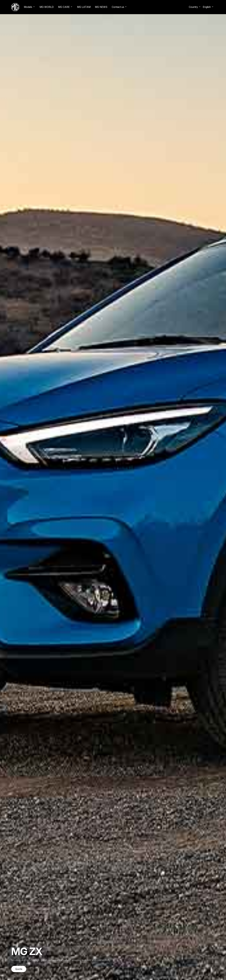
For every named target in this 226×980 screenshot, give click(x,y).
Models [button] (28, 7)
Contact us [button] (118, 7)
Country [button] (193, 7)
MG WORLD (47, 7)
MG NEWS (101, 7)
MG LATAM (84, 7)
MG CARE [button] (64, 7)
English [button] (207, 7)
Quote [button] (19, 969)
